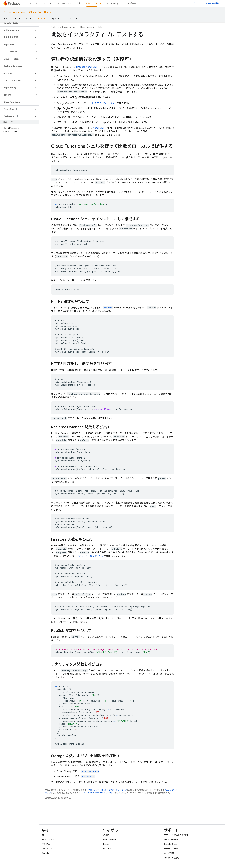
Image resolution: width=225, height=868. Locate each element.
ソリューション (64, 3)
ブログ (196, 3)
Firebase (55, 27)
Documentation (14, 12)
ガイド (45, 835)
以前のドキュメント (173, 858)
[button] (17, 23)
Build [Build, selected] (40, 19)
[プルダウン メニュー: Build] (38, 3)
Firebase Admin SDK (87, 67)
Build (32, 3)
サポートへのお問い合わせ (176, 835)
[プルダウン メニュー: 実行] (51, 3)
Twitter (106, 844)
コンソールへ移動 (211, 3)
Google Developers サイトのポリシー (99, 793)
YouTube (107, 849)
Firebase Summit (111, 839)
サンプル (87, 19)
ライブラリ (47, 849)
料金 (78, 3)
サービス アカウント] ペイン (102, 103)
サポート (132, 3)
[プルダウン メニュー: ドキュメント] (101, 3)
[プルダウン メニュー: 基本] (20, 19)
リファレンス (71, 19)
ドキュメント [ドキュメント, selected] (92, 3)
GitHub (45, 853)
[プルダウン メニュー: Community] (122, 3)
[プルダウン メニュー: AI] (32, 19)
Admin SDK (99, 128)
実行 (46, 3)
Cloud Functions (40, 12)
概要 (5, 19)
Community (113, 3)
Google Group (171, 844)
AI (27, 19)
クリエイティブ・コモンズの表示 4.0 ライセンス (107, 790)
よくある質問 (170, 853)
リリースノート (171, 849)
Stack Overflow (171, 839)
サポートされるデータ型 (91, 556)
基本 (15, 19)
